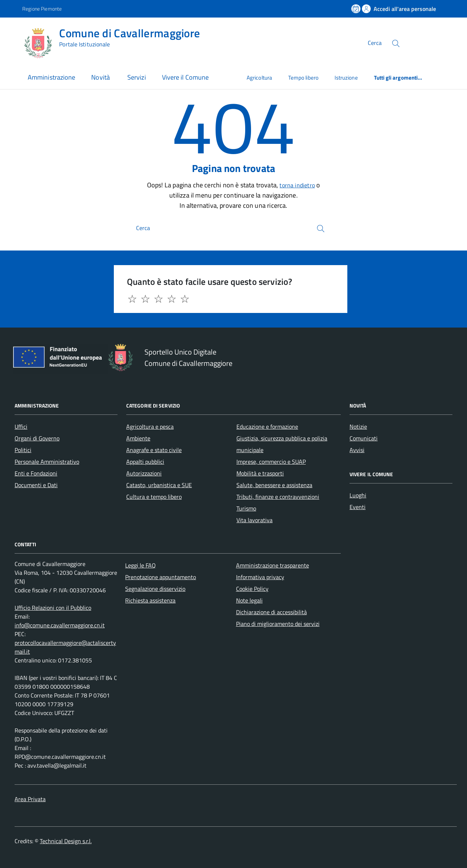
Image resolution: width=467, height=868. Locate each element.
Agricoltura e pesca (150, 427)
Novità (101, 77)
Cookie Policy (252, 589)
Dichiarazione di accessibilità (271, 612)
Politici (23, 450)
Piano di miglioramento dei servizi (278, 624)
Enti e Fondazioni (36, 473)
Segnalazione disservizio (155, 589)
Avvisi (357, 450)
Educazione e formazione (267, 427)
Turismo (246, 508)
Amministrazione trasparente (273, 565)
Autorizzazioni (144, 473)
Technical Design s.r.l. (66, 841)
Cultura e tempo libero (154, 497)
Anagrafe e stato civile (154, 450)
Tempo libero (303, 78)
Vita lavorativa (254, 520)
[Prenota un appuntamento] (356, 9)
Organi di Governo (37, 438)
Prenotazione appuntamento (161, 577)
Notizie (358, 427)
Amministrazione (51, 77)
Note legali (249, 600)
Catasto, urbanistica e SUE (159, 485)
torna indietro (297, 185)
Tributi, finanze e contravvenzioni (278, 497)
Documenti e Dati (36, 485)
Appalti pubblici (145, 462)
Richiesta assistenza (150, 600)
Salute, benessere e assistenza (274, 485)
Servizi (137, 77)
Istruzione (346, 78)
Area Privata (30, 799)
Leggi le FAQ (140, 565)
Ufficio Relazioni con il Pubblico (53, 608)
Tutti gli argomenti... (398, 78)
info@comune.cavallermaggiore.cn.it (60, 625)
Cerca (375, 43)
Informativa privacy (260, 577)
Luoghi (358, 495)
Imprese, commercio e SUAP (271, 462)
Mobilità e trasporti (260, 473)
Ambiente (138, 438)
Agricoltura (259, 78)
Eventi (358, 507)
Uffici (21, 427)
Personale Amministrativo (47, 462)
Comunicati (364, 438)
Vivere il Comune (185, 77)
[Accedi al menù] (13, 42)
